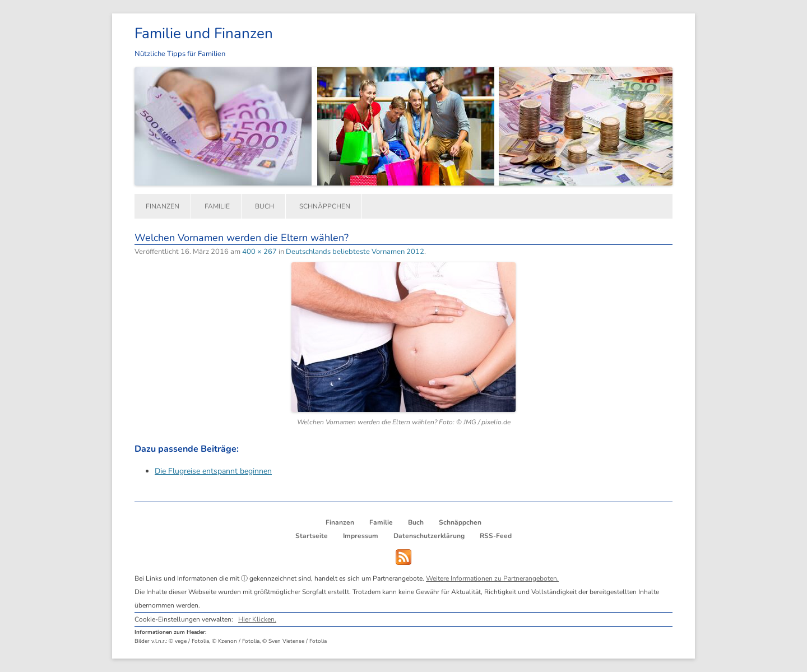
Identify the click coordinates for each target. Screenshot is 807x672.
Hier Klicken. (257, 619)
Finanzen (163, 206)
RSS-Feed (496, 536)
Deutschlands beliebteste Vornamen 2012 (355, 252)
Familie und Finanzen (204, 33)
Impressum (361, 536)
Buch (265, 206)
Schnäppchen (325, 206)
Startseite (312, 536)
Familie (217, 206)
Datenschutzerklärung (429, 536)
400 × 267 (259, 252)
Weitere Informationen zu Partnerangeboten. (492, 578)
